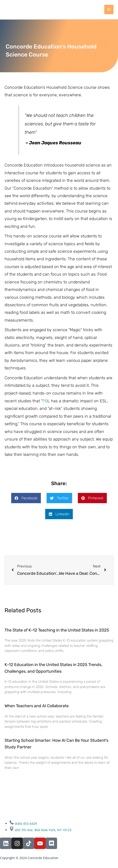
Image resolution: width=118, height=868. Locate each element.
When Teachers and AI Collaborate (37, 706)
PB (45, 401)
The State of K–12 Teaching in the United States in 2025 (57, 630)
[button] (26, 498)
